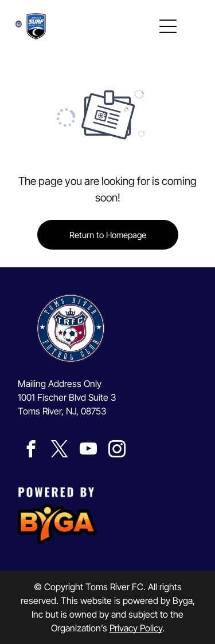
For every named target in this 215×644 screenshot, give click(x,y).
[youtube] (88, 451)
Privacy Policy (136, 628)
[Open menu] (168, 26)
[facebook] (31, 451)
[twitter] (59, 451)
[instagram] (117, 451)
